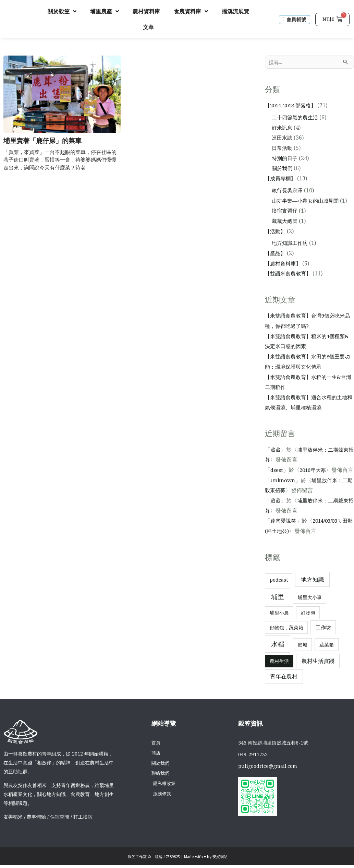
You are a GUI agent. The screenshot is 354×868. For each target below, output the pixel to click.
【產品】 (276, 254)
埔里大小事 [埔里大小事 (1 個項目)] (310, 608)
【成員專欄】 (281, 179)
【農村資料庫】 (284, 264)
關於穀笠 (62, 11)
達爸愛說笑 (284, 532)
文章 (148, 27)
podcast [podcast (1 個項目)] (279, 590)
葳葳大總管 (285, 222)
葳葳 (276, 450)
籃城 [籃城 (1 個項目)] (303, 655)
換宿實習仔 (285, 211)
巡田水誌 (283, 138)
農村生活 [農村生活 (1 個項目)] (279, 672)
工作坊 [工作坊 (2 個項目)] (323, 638)
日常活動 (283, 148)
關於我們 (283, 169)
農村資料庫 (146, 11)
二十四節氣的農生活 (296, 118)
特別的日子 (285, 159)
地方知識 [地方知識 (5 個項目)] (313, 590)
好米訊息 (283, 128)
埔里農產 (105, 11)
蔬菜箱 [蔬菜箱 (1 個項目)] (327, 655)
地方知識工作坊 (291, 243)
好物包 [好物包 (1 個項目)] (308, 624)
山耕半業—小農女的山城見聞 (307, 201)
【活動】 (276, 232)
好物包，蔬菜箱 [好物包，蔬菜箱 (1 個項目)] (286, 638)
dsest (277, 471)
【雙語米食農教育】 (290, 274)
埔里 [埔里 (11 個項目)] (278, 608)
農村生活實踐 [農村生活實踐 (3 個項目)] (318, 671)
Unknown (283, 491)
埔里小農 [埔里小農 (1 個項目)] (279, 624)
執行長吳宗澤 (288, 191)
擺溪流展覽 (235, 11)
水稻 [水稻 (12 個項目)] (278, 655)
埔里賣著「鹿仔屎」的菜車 (45, 141)
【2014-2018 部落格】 (293, 106)
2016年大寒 (315, 471)
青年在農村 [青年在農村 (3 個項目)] (284, 687)
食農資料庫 (191, 11)
